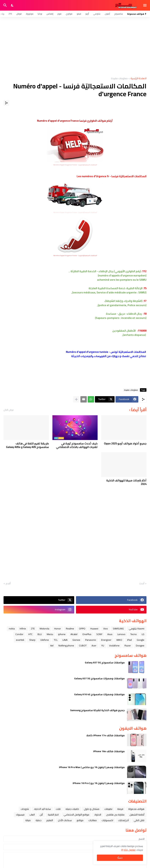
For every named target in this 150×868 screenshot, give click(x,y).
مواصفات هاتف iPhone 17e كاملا (105, 735)
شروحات (25, 809)
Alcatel (74, 634)
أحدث (142, 584)
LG (143, 634)
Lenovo (121, 634)
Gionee (76, 640)
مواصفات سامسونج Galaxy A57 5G (105, 662)
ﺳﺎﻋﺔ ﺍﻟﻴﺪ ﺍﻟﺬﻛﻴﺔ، (42, 809)
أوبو (87, 14)
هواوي (69, 14)
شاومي (97, 14)
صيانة (28, 820)
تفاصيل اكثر (130, 850)
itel (52, 646)
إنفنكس (50, 14)
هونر (60, 14)
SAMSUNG (118, 629)
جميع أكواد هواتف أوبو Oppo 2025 (125, 444)
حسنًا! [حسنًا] (120, 858)
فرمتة (120, 809)
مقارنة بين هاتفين (115, 815)
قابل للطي (139, 820)
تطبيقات (108, 809)
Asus (110, 634)
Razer (128, 646)
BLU (40, 634)
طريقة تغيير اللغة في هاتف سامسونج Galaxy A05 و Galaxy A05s (27, 445)
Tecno (134, 634)
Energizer (106, 640)
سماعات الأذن (65, 820)
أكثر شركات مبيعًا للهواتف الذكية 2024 (126, 482)
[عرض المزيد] (76, 399)
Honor (58, 629)
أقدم (8, 584)
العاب (32, 815)
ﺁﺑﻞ (41, 815)
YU (103, 646)
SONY (99, 634)
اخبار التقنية (53, 815)
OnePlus (87, 634)
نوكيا (40, 14)
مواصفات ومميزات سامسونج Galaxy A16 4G (99, 694)
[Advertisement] (75, 47)
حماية (39, 820)
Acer (94, 646)
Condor (19, 634)
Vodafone (114, 646)
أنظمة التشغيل (137, 815)
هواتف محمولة (136, 809)
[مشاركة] (6, 103)
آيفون (107, 14)
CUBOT (83, 646)
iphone (62, 634)
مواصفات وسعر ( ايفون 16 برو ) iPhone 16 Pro (99, 783)
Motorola (44, 629)
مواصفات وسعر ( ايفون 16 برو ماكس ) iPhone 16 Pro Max (92, 767)
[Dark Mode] (12, 5)
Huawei (94, 629)
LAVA (65, 640)
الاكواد (98, 815)
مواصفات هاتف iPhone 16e (109, 751)
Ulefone (45, 640)
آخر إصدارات (123, 820)
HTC (30, 634)
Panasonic (91, 640)
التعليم (50, 820)
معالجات (93, 820)
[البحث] (5, 5)
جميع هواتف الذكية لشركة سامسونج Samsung (97, 710)
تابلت (58, 809)
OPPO (82, 629)
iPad (129, 640)
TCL (56, 640)
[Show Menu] (145, 5)
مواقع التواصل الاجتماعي (76, 815)
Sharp (32, 640)
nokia (12, 629)
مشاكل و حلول (92, 809)
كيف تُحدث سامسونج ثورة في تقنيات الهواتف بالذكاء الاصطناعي (77, 445)
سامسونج (119, 14)
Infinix (23, 629)
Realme (70, 629)
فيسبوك (20, 815)
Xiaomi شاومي (137, 629)
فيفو (79, 14)
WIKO (119, 640)
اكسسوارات (107, 820)
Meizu (50, 634)
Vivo (106, 629)
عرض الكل (9, 410)
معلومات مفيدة (119, 79)
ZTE (10, 14)
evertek (20, 640)
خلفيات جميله (72, 809)
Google (141, 640)
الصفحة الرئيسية (138, 79)
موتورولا (30, 14)
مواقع (80, 820)
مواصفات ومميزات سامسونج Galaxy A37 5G (99, 678)
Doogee (140, 646)
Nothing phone (66, 646)
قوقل (19, 14)
